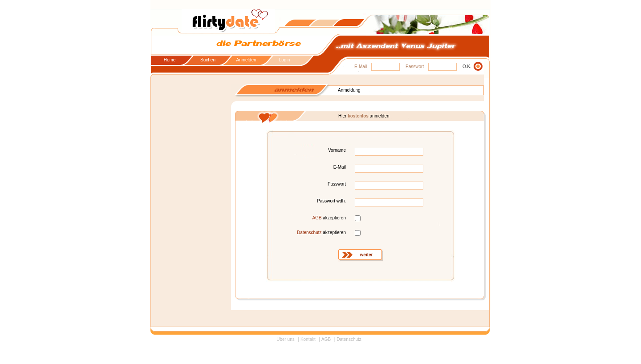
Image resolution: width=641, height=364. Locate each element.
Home (170, 60)
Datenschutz (309, 233)
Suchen (208, 60)
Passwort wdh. (331, 201)
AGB (317, 218)
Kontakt (308, 339)
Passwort (415, 67)
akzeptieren (329, 218)
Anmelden (246, 60)
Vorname (337, 150)
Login (284, 60)
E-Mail (361, 67)
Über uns (286, 339)
